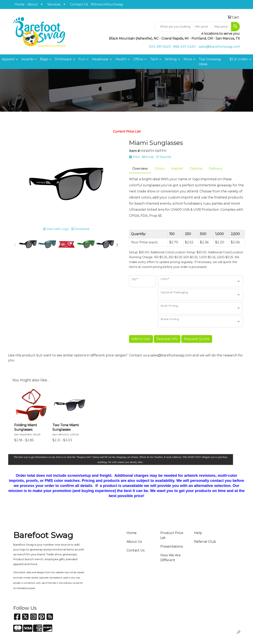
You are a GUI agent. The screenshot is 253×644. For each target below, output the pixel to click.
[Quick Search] (174, 27)
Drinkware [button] (63, 59)
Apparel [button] (8, 59)
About (33, 4)
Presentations (172, 546)
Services (54, 4)
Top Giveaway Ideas (210, 62)
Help (198, 533)
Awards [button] (27, 59)
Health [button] (121, 59)
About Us (134, 542)
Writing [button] (171, 59)
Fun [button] (82, 59)
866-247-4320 (185, 47)
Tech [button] (154, 59)
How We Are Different (170, 558)
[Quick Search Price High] (222, 27)
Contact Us (79, 4)
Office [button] (138, 59)
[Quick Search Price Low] (203, 27)
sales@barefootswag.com (219, 47)
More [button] (188, 59)
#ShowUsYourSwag (107, 4)
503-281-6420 (160, 47)
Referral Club (205, 542)
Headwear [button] (100, 59)
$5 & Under (239, 59)
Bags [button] (44, 59)
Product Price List (172, 535)
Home (20, 4)
